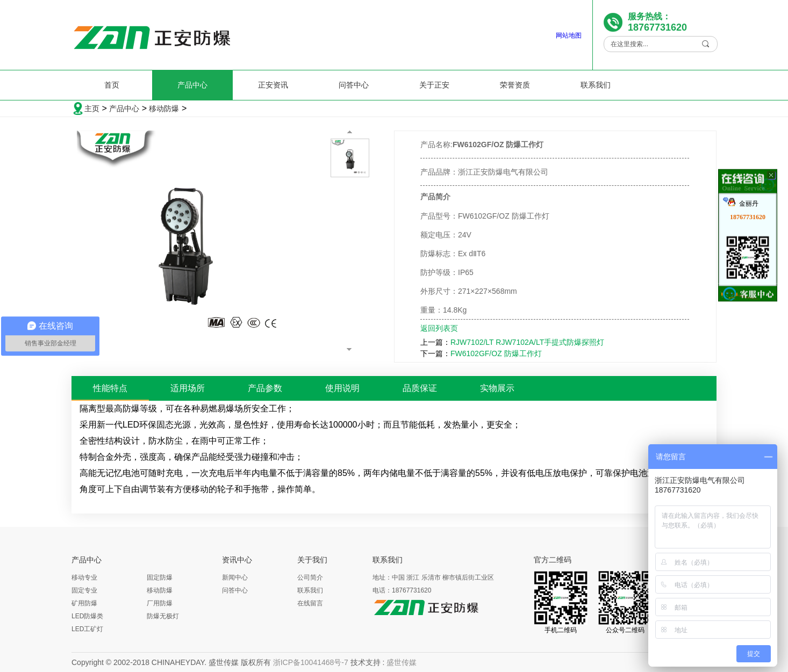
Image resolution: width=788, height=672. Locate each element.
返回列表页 (439, 328)
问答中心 (354, 85)
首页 (112, 85)
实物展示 (497, 388)
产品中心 (192, 85)
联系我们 (596, 85)
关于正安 (434, 85)
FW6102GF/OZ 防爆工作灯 (496, 353)
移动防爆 (164, 109)
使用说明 (342, 388)
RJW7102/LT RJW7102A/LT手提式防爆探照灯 (527, 342)
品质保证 (420, 388)
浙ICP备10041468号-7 (311, 662)
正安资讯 (273, 85)
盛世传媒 (402, 662)
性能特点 (110, 388)
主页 (92, 109)
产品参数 (265, 388)
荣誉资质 (515, 85)
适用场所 (188, 388)
